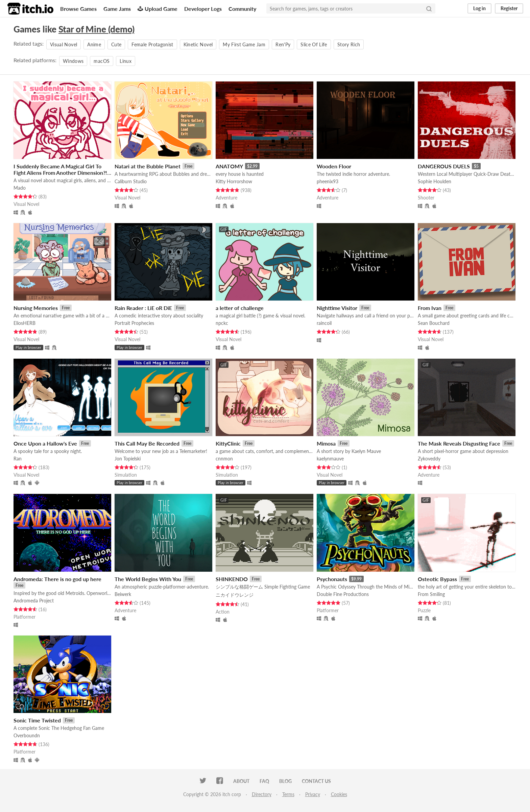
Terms (288, 794)
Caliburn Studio (131, 181)
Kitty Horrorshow (234, 181)
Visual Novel (64, 44)
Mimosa (326, 443)
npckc (222, 323)
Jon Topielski (128, 459)
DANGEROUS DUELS (444, 166)
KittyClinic (228, 443)
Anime (94, 44)
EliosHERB (25, 323)
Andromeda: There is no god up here (57, 579)
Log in (479, 8)
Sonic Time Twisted (37, 720)
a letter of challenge (240, 308)
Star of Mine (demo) (97, 29)
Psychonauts (332, 579)
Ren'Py (283, 44)
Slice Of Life (314, 44)
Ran (18, 459)
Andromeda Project (34, 601)
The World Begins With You (148, 579)
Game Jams (117, 9)
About (241, 781)
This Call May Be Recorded (147, 443)
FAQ (264, 781)
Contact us (316, 781)
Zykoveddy (429, 459)
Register (509, 8)
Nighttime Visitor (337, 308)
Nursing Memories (36, 308)
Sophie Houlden (435, 181)
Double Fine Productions (343, 594)
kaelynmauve (330, 459)
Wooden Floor (334, 166)
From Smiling (431, 594)
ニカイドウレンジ (235, 595)
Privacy (313, 794)
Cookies (339, 794)
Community (242, 9)
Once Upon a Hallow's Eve (45, 443)
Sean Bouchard (434, 323)
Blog (285, 781)
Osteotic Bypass (437, 579)
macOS (102, 61)
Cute (116, 44)
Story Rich (349, 44)
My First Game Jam (244, 44)
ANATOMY (229, 166)
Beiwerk (123, 594)
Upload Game (158, 9)
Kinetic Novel (198, 44)
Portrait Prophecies (134, 323)
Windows (73, 61)
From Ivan (430, 308)
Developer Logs (203, 9)
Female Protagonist (152, 44)
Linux (126, 61)
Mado (20, 188)
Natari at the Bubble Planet (148, 166)
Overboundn (27, 735)
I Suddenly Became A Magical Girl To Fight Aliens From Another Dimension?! (60, 169)
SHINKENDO (232, 579)
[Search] (429, 8)
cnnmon (224, 459)
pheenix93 (328, 181)
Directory (262, 794)
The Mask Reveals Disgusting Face (459, 443)
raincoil (324, 323)
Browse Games (78, 9)
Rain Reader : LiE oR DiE (143, 308)
